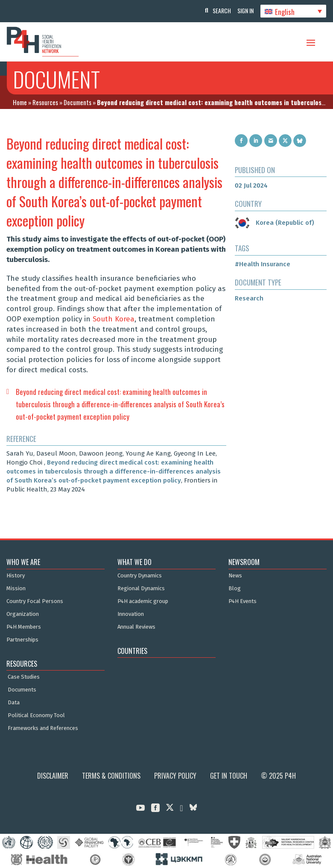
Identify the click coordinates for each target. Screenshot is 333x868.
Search (218, 10)
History (16, 576)
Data (14, 703)
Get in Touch (229, 776)
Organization (23, 614)
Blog (235, 588)
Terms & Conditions (111, 776)
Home (20, 102)
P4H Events (242, 601)
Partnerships (22, 640)
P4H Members (24, 627)
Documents (77, 102)
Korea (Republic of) (275, 223)
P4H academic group (143, 601)
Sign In (243, 10)
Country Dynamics (140, 576)
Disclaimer (53, 776)
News (235, 576)
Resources (45, 102)
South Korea (114, 319)
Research (249, 298)
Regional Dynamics (141, 588)
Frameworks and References (43, 728)
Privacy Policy (175, 776)
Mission (16, 588)
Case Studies (24, 677)
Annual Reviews (136, 627)
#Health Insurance (263, 264)
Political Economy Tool (36, 715)
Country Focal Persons (35, 601)
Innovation (131, 614)
